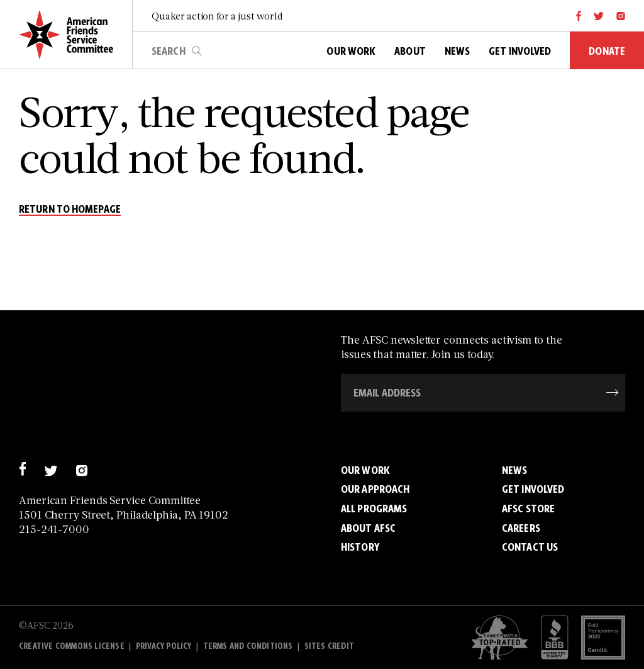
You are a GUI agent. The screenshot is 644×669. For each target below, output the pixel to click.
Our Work (365, 470)
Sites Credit (329, 646)
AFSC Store (528, 509)
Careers (521, 528)
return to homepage (70, 210)
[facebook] (579, 16)
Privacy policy (164, 646)
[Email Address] (483, 393)
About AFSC (368, 528)
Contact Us (530, 547)
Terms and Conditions (248, 646)
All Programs (374, 509)
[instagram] (621, 16)
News (514, 470)
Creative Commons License (72, 646)
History (360, 547)
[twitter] (599, 16)
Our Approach (375, 489)
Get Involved (533, 489)
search (197, 51)
